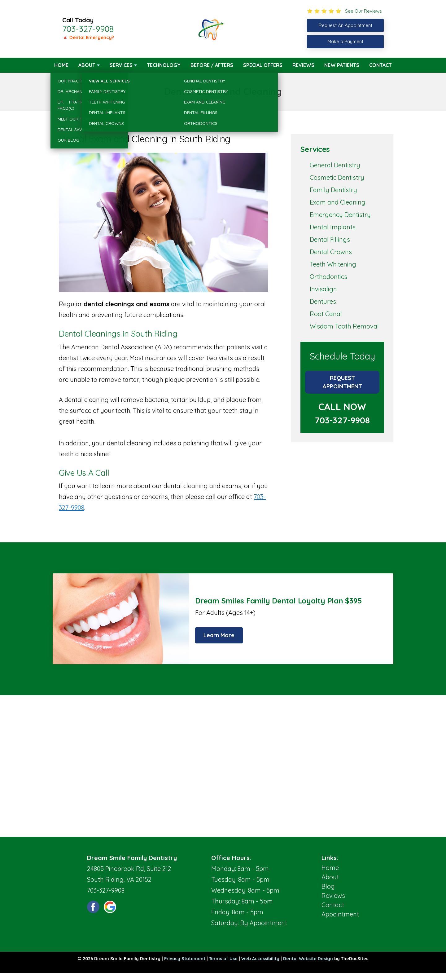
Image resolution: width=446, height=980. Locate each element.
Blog (328, 886)
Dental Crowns (331, 252)
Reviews (303, 65)
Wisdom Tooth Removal (344, 326)
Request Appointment (342, 382)
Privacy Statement (185, 959)
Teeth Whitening (333, 264)
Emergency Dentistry (340, 215)
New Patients (342, 65)
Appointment (340, 914)
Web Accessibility (260, 959)
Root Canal (326, 314)
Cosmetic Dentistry (337, 177)
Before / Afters (212, 65)
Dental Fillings (330, 239)
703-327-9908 (88, 29)
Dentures (323, 301)
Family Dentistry (333, 190)
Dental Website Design (308, 959)
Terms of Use (223, 959)
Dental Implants (333, 227)
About (87, 65)
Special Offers (263, 65)
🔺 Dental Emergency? (88, 37)
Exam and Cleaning (338, 202)
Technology (164, 65)
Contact (380, 65)
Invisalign (323, 289)
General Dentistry (335, 165)
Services (121, 65)
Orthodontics (328, 277)
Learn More (219, 635)
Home (61, 65)
